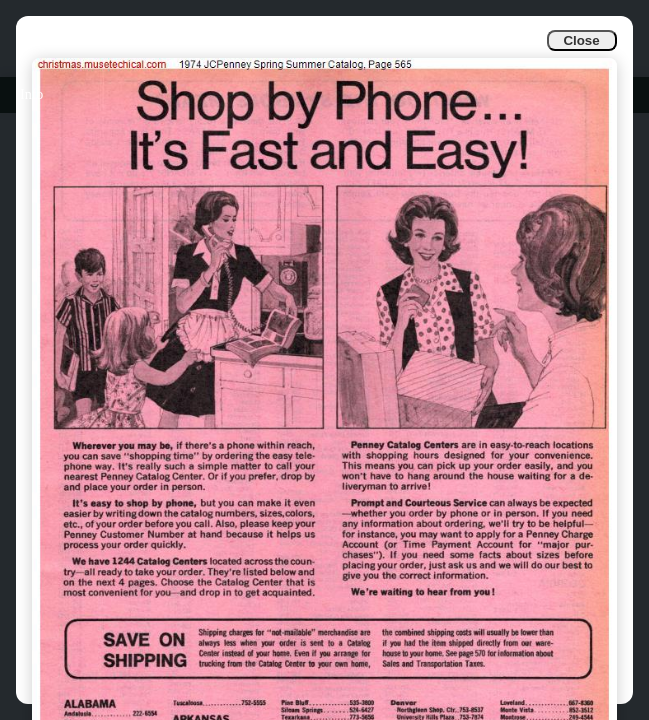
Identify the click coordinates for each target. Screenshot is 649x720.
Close (581, 40)
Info (31, 94)
